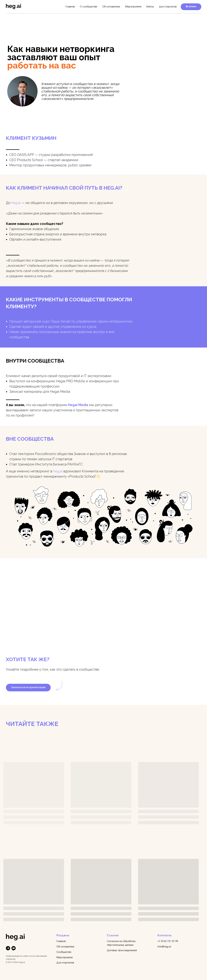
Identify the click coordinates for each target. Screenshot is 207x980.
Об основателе (111, 7)
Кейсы (150, 7)
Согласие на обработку (121, 941)
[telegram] (8, 948)
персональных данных (120, 945)
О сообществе (89, 7)
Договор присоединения (122, 950)
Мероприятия (133, 7)
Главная (70, 7)
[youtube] (14, 948)
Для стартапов (168, 7)
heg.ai (16, 203)
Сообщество (64, 952)
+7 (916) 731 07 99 (168, 941)
